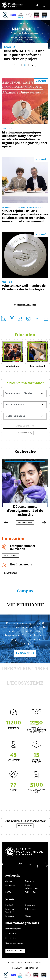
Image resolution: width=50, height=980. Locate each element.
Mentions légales (13, 929)
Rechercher (25, 433)
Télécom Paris (31, 892)
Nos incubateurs (21, 564)
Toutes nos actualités (25, 305)
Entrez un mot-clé (25, 426)
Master (9, 881)
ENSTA (8, 892)
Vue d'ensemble (25, 522)
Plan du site (11, 938)
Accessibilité (11, 933)
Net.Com (29, 968)
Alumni (28, 916)
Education (30, 881)
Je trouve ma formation (25, 383)
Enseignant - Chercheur (11, 911)
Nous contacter (15, 951)
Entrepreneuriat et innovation (23, 547)
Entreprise (10, 916)
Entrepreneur (31, 909)
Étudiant (9, 905)
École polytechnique (31, 887)
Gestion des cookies (14, 943)
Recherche (10, 885)
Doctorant (30, 905)
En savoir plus (10, 555)
